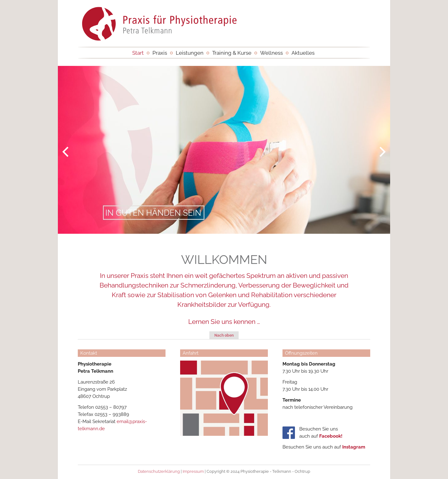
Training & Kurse (232, 53)
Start (138, 53)
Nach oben (224, 335)
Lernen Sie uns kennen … (224, 322)
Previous (62, 152)
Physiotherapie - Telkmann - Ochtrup (160, 22)
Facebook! (331, 436)
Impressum (193, 471)
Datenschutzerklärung (159, 471)
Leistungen (190, 53)
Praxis (160, 53)
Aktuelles (303, 53)
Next (386, 152)
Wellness (271, 53)
